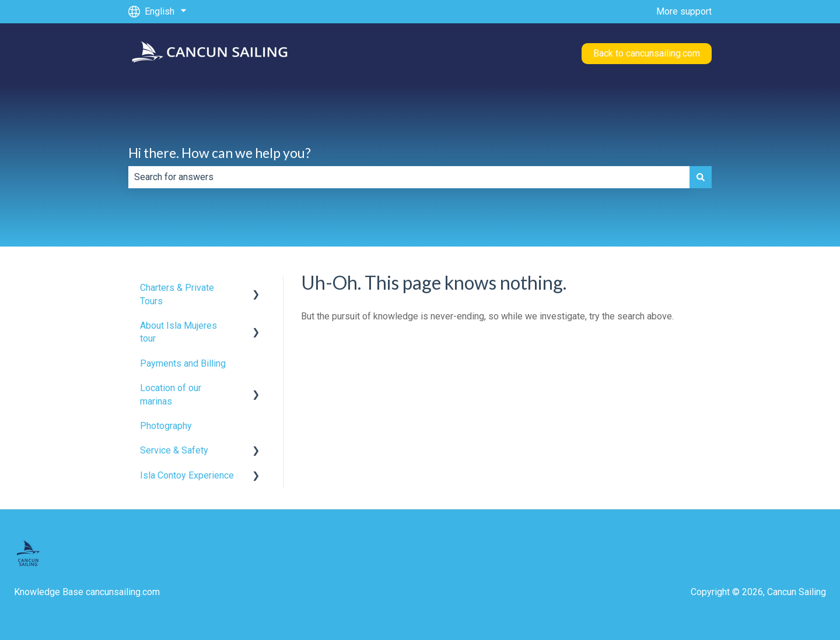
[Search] (701, 177)
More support (684, 11)
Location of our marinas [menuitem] (171, 394)
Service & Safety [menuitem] (174, 450)
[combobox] (409, 177)
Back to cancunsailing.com (647, 53)
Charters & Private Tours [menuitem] (177, 294)
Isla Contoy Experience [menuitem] (187, 475)
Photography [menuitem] (166, 426)
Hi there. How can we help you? (220, 153)
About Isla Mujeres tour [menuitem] (178, 332)
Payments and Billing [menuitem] (183, 363)
